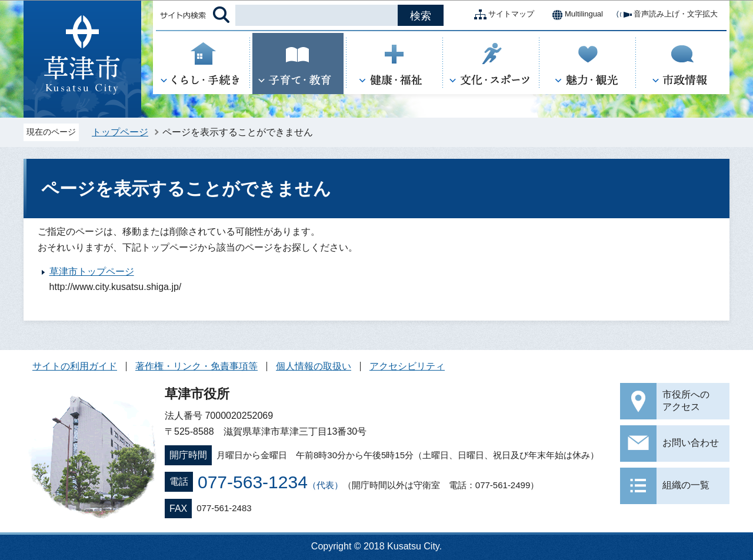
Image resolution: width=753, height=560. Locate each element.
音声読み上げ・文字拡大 (666, 15)
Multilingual (574, 15)
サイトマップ (502, 15)
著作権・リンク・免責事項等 (196, 366)
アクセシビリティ (407, 366)
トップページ (120, 132)
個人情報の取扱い (314, 366)
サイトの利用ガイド (75, 366)
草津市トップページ (92, 271)
